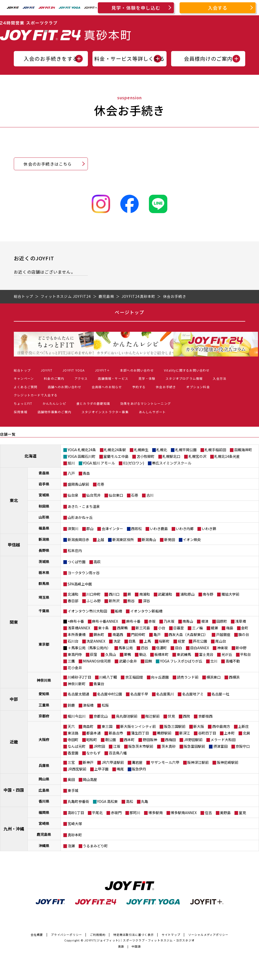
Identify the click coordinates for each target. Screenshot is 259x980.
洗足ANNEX (96, 641)
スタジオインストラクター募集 (105, 412)
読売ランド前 (188, 677)
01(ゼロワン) (134, 463)
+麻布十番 (76, 621)
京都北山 (101, 716)
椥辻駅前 (152, 716)
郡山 (90, 529)
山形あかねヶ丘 (80, 517)
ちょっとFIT (23, 403)
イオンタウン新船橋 (146, 611)
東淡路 (73, 733)
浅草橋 (241, 621)
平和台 (245, 654)
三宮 (71, 762)
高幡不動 (233, 661)
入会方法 (220, 378)
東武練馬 (184, 654)
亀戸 (157, 634)
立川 (214, 661)
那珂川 (135, 813)
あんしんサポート (152, 412)
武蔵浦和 (165, 594)
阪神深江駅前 (198, 762)
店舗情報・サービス (113, 378)
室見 (242, 813)
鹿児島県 (44, 834)
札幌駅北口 (171, 456)
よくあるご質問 (26, 387)
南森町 (88, 726)
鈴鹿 (71, 705)
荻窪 (93, 654)
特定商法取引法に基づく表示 (134, 935)
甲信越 (14, 545)
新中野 (241, 648)
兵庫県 (44, 765)
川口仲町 (93, 594)
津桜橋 (88, 705)
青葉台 (99, 684)
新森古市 (116, 733)
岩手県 (44, 484)
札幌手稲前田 (215, 450)
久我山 (111, 654)
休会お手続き (166, 387)
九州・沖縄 (14, 829)
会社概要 (37, 935)
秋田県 (44, 506)
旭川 (71, 463)
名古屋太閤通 (78, 694)
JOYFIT (47, 370)
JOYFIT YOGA (74, 370)
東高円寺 (75, 654)
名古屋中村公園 (110, 694)
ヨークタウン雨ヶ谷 (84, 573)
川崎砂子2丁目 (79, 677)
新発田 (170, 540)
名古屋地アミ (193, 694)
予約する (139, 387)
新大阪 (199, 726)
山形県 (44, 517)
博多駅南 (156, 813)
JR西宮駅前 (77, 769)
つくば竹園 (77, 562)
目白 (179, 648)
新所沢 (114, 601)
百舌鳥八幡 (118, 753)
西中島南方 (221, 726)
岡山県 (44, 779)
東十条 (103, 628)
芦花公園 (200, 641)
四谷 (145, 648)
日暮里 (179, 628)
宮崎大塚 (75, 824)
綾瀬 (214, 628)
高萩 (97, 562)
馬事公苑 (126, 648)
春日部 (73, 601)
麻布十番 (133, 621)
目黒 (132, 641)
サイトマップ (171, 935)
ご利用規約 (98, 935)
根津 (205, 621)
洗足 (117, 641)
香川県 (44, 801)
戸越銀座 (223, 634)
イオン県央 (192, 540)
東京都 (44, 644)
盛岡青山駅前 (78, 484)
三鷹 (71, 661)
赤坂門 (116, 813)
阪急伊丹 (139, 769)
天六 (71, 726)
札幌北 (162, 450)
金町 (245, 628)
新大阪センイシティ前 (138, 726)
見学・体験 (147, 378)
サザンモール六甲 (165, 762)
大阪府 (44, 739)
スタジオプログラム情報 (184, 378)
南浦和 (145, 594)
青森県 (44, 473)
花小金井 (75, 668)
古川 (150, 495)
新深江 (185, 733)
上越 (101, 540)
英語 (121, 946)
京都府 (44, 716)
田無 (148, 661)
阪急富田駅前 (194, 746)
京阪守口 (243, 746)
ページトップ (129, 312)
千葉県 (44, 611)
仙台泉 (73, 495)
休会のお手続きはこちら (48, 164)
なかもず (93, 753)
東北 (14, 500)
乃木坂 (169, 621)
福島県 (44, 528)
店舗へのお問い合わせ (65, 387)
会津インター (112, 529)
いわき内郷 (185, 529)
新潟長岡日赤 (78, 540)
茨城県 (44, 561)
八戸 (71, 473)
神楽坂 (222, 648)
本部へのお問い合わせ (137, 370)
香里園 (73, 753)
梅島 (230, 628)
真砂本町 (75, 835)
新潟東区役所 (123, 540)
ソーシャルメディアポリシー (208, 935)
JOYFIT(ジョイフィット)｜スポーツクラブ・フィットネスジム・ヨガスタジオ (139, 940)
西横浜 (234, 677)
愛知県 (44, 694)
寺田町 (73, 740)
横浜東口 (214, 677)
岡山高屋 (90, 779)
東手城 (73, 790)
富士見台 (206, 654)
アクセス (81, 378)
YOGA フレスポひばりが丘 (181, 661)
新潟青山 (149, 540)
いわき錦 (209, 529)
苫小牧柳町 (146, 456)
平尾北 (97, 813)
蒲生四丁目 (140, 733)
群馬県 (44, 583)
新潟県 (44, 539)
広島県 (44, 790)
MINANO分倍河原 (97, 661)
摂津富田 (220, 746)
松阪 (105, 705)
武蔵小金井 (128, 661)
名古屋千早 (139, 694)
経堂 (181, 641)
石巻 (135, 495)
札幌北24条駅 (115, 450)
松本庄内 (75, 550)
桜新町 (164, 641)
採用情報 (21, 412)
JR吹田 (99, 746)
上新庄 (243, 726)
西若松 (136, 529)
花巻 (101, 484)
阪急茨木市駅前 (141, 746)
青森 (86, 473)
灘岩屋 (137, 762)
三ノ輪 (197, 628)
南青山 (188, 621)
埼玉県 (44, 597)
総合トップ (22, 370)
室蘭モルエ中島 (116, 456)
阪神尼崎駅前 (228, 762)
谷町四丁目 (207, 733)
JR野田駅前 (193, 740)
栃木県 (44, 572)
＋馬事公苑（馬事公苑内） (89, 648)
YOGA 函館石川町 (82, 456)
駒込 (143, 654)
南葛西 (118, 634)
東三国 (107, 726)
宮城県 (44, 495)
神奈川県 (44, 680)
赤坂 (152, 621)
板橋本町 (161, 654)
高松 (129, 801)
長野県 (44, 550)
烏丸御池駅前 (127, 716)
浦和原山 (187, 594)
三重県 (44, 705)
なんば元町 (77, 746)
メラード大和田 (223, 740)
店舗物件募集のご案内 (54, 412)
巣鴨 (127, 654)
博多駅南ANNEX (184, 813)
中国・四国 (14, 790)
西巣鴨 (122, 628)
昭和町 (92, 740)
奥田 (71, 779)
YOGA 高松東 (107, 801)
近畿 (14, 742)
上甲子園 (101, 769)
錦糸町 (99, 634)
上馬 (147, 641)
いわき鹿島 (159, 529)
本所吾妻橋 (77, 634)
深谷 (146, 601)
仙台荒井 (93, 495)
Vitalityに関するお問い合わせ (187, 370)
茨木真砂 (169, 746)
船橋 (119, 611)
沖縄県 (44, 846)
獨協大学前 (230, 594)
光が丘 (227, 654)
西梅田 (170, 740)
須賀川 (73, 529)
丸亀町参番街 (78, 801)
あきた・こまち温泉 (84, 506)
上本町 (229, 733)
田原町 (222, 621)
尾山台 (221, 641)
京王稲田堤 (134, 677)
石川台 (73, 641)
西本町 (129, 740)
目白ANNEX (199, 648)
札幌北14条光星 (227, 456)
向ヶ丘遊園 (160, 677)
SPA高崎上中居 (80, 584)
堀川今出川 (77, 716)
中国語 (136, 946)
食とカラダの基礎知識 (93, 403)
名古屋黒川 (165, 694)
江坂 (117, 746)
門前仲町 (138, 634)
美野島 (225, 813)
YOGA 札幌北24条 (82, 450)
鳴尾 (120, 769)
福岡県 (44, 812)
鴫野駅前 (164, 733)
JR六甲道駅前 (113, 762)
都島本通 (93, 733)
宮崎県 (44, 823)
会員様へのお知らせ (107, 387)
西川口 (114, 594)
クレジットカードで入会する (36, 395)
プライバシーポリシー (66, 935)
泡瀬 (71, 846)
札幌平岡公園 (186, 450)
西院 (186, 716)
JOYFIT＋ (102, 370)
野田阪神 (150, 740)
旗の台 (244, 634)
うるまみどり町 (95, 846)
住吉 (208, 813)
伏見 (171, 716)
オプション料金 (198, 387)
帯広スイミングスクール (172, 463)
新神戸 (88, 762)
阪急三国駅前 (175, 726)
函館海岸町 (243, 450)
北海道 (30, 456)
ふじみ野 (93, 601)
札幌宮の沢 (197, 456)
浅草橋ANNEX (79, 628)
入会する (218, 8)
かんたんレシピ (54, 403)
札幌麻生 (141, 450)
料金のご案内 (54, 378)
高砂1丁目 (76, 813)
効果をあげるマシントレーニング (146, 403)
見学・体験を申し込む (136, 8)
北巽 (246, 733)
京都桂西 (205, 716)
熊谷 (131, 601)
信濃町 (161, 648)
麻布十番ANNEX (105, 621)
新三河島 (143, 628)
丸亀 (145, 801)
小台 (162, 628)
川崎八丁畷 (108, 677)
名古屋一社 (220, 694)
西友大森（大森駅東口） (188, 634)
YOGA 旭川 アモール (99, 463)
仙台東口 (116, 495)
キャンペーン (24, 378)
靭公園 (111, 740)
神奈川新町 (77, 684)
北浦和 (73, 594)
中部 (14, 699)
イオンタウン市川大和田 (87, 611)
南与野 (208, 594)
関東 (14, 622)
